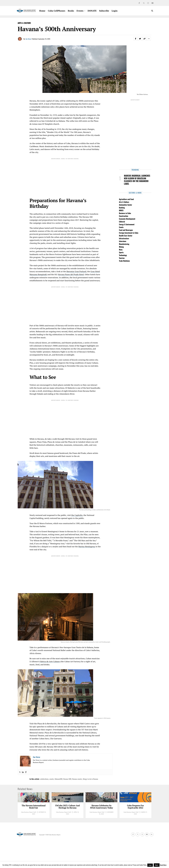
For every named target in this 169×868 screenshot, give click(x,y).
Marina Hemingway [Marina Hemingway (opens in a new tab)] (87, 546)
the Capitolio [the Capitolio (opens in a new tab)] (77, 515)
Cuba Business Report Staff (29, 838)
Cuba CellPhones (57, 11)
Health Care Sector (126, 236)
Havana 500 (67, 779)
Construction (124, 216)
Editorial (122, 222)
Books (71, 11)
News (121, 250)
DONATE (92, 11)
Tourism (122, 258)
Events (80, 11)
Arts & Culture (124, 202)
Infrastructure (124, 238)
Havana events (77, 779)
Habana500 (59, 779)
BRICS (121, 210)
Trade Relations (124, 261)
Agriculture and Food (126, 199)
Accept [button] (150, 865)
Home (42, 11)
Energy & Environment (127, 224)
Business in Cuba (125, 213)
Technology (123, 255)
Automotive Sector (126, 205)
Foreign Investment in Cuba (129, 233)
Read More (163, 865)
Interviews (123, 241)
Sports (121, 252)
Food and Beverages (126, 230)
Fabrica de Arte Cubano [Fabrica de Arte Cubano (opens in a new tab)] (50, 661)
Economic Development (127, 219)
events (52, 779)
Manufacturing (124, 244)
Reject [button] (157, 865)
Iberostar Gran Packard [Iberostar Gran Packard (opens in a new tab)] (76, 271)
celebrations (44, 779)
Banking (122, 208)
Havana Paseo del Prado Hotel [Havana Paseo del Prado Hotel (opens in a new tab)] (71, 274)
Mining (121, 247)
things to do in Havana (90, 779)
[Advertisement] (65, 175)
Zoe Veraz (28, 39)
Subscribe (104, 11)
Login (115, 11)
